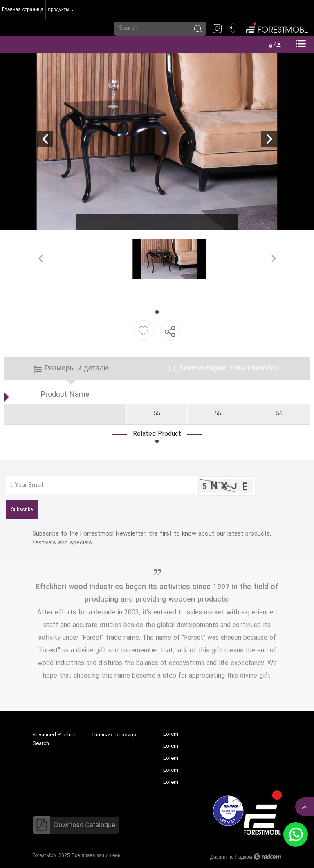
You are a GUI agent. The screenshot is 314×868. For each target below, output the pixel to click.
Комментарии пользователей (224, 368)
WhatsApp (296, 835)
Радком (244, 857)
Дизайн (218, 857)
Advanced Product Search (54, 739)
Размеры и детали (71, 368)
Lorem (171, 734)
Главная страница (114, 735)
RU (233, 28)
